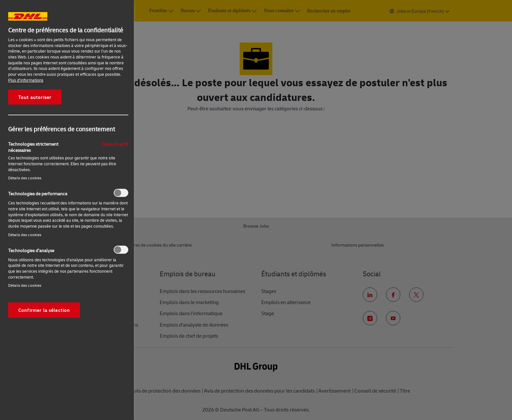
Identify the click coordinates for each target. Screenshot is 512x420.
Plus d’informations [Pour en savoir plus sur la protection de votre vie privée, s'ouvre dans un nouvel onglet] (26, 80)
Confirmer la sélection (44, 310)
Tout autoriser (35, 97)
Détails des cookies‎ (25, 178)
